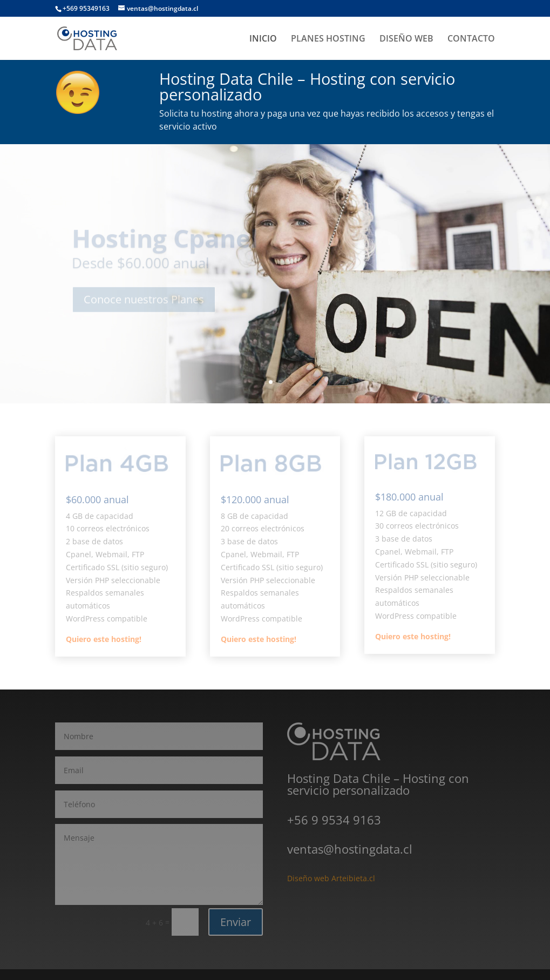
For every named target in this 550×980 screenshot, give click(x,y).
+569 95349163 (86, 8)
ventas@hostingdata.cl (350, 849)
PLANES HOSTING (328, 39)
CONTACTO (471, 39)
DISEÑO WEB (406, 39)
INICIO (263, 39)
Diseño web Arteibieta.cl (331, 878)
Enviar (236, 922)
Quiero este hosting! (104, 639)
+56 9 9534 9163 (334, 820)
